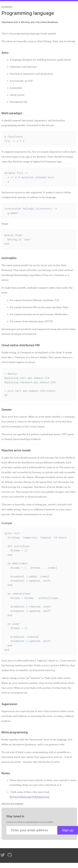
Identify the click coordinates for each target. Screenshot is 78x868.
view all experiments (15, 804)
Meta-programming (15, 732)
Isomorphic (9, 258)
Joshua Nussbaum (49, 22)
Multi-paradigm (12, 113)
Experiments (7, 7)
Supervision (9, 704)
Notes (6, 773)
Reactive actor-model (16, 450)
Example (7, 523)
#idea (4, 804)
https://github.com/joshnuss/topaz (30, 797)
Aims (5, 53)
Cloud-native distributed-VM (21, 345)
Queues (7, 410)
